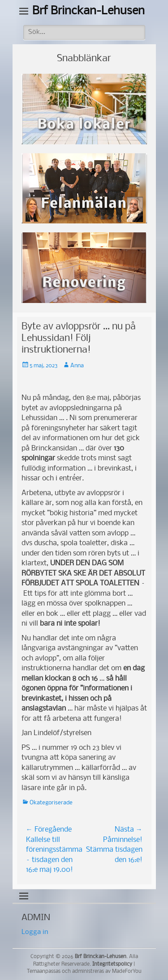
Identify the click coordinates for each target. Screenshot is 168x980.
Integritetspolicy (112, 964)
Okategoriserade (51, 803)
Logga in (35, 932)
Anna (77, 366)
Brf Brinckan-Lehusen (88, 11)
